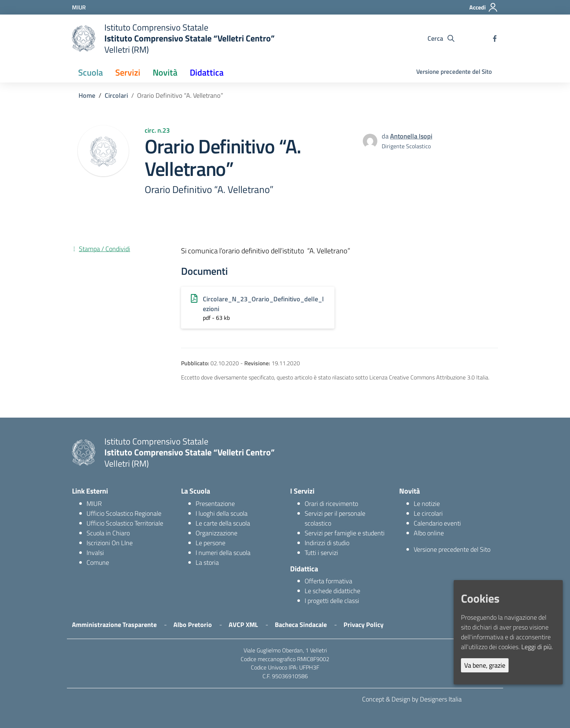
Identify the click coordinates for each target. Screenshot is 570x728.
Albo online (429, 533)
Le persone (210, 543)
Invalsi (95, 553)
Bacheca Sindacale (301, 625)
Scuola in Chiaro (108, 533)
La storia (207, 562)
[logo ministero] (84, 39)
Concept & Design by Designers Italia (412, 699)
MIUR (94, 504)
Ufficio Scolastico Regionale (124, 513)
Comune (98, 562)
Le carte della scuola (223, 523)
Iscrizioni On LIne (110, 543)
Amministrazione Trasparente (114, 625)
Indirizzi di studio (327, 543)
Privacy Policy (364, 625)
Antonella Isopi (411, 136)
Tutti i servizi (321, 553)
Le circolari (428, 513)
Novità (165, 72)
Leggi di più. (537, 647)
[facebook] (495, 39)
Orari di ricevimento (331, 504)
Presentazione (215, 504)
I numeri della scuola (223, 553)
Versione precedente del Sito (454, 72)
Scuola (91, 72)
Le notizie (427, 504)
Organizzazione (216, 533)
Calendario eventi (437, 523)
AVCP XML (243, 625)
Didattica (207, 72)
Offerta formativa (328, 581)
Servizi (128, 72)
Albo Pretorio (193, 625)
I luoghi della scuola (222, 513)
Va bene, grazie (485, 665)
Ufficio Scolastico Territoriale (125, 523)
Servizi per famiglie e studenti (345, 533)
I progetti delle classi (332, 601)
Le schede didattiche (332, 591)
